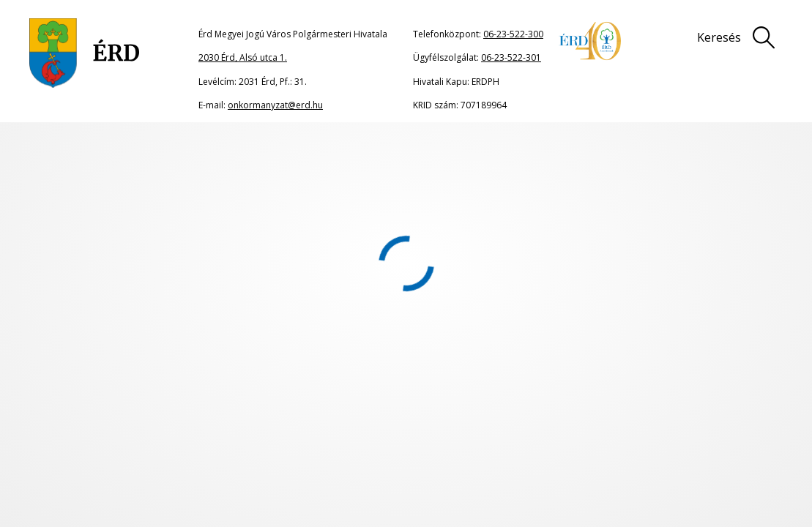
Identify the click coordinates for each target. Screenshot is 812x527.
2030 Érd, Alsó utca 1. (243, 57)
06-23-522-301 (511, 57)
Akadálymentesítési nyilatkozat (384, 457)
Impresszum (577, 429)
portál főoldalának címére (185, 255)
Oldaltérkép (340, 429)
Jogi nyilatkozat (458, 429)
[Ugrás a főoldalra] (85, 53)
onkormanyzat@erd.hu (275, 105)
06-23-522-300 (513, 34)
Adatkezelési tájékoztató (717, 429)
